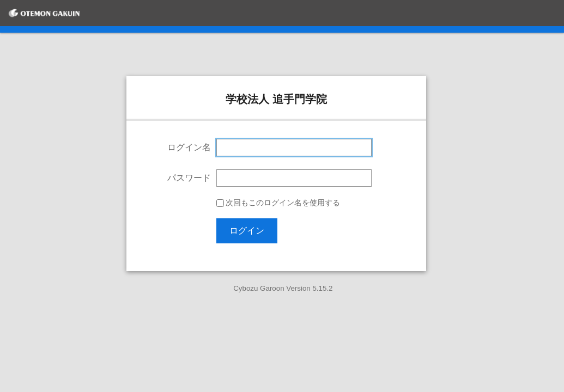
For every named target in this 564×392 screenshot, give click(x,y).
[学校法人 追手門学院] (44, 13)
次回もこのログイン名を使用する (283, 203)
